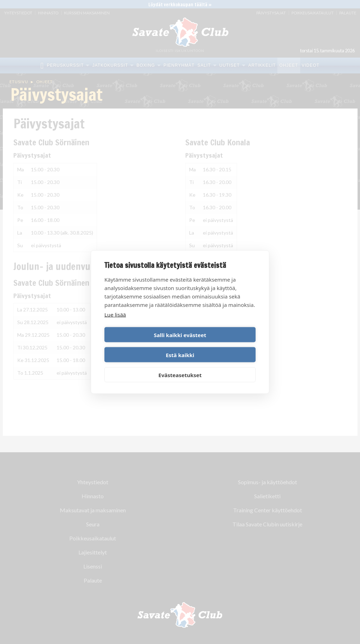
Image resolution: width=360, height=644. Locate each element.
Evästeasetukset (180, 365)
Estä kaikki (219, 345)
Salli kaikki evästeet (141, 345)
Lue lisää (115, 324)
